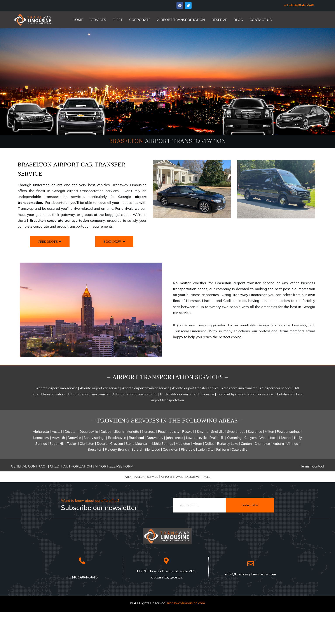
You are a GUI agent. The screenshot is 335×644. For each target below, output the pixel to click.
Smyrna (203, 432)
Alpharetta (41, 432)
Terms (305, 466)
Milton (270, 432)
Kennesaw (41, 438)
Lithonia (286, 438)
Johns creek (175, 438)
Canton (247, 444)
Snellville (218, 432)
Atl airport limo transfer (239, 388)
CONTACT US (261, 20)
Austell (57, 432)
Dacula (102, 444)
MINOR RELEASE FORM (114, 466)
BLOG (238, 20)
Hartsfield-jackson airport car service (245, 394)
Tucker (72, 444)
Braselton (95, 449)
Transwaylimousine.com (186, 603)
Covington (171, 449)
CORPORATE (140, 20)
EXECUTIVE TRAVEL (198, 477)
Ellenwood (153, 449)
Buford (137, 449)
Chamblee (262, 444)
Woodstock (268, 438)
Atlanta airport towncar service (146, 388)
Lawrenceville (196, 438)
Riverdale (188, 449)
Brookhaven (117, 438)
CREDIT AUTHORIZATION (71, 466)
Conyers (251, 438)
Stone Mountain (138, 444)
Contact (318, 466)
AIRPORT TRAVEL (172, 477)
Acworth (58, 438)
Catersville (239, 449)
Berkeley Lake (228, 444)
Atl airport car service (275, 388)
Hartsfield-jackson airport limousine (188, 394)
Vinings (293, 444)
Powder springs (289, 432)
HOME (78, 20)
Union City (205, 449)
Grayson (117, 444)
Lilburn (118, 432)
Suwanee (254, 432)
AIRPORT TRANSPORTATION (181, 20)
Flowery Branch (117, 449)
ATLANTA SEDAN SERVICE (141, 477)
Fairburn (223, 449)
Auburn (279, 444)
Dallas (209, 444)
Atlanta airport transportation (135, 394)
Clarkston (87, 444)
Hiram (197, 444)
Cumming (234, 438)
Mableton (183, 444)
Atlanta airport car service (99, 388)
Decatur (70, 432)
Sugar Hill (58, 444)
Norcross (149, 432)
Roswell (188, 432)
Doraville (75, 438)
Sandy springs (94, 438)
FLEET (118, 20)
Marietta (132, 432)
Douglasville (89, 432)
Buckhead (137, 438)
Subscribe (250, 505)
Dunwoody (155, 438)
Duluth (106, 432)
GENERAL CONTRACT (29, 466)
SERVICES (98, 20)
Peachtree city (168, 432)
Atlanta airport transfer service (195, 388)
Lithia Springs (163, 444)
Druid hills (217, 438)
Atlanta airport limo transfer (88, 394)
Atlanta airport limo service (57, 388)
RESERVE (219, 20)
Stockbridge (237, 432)
